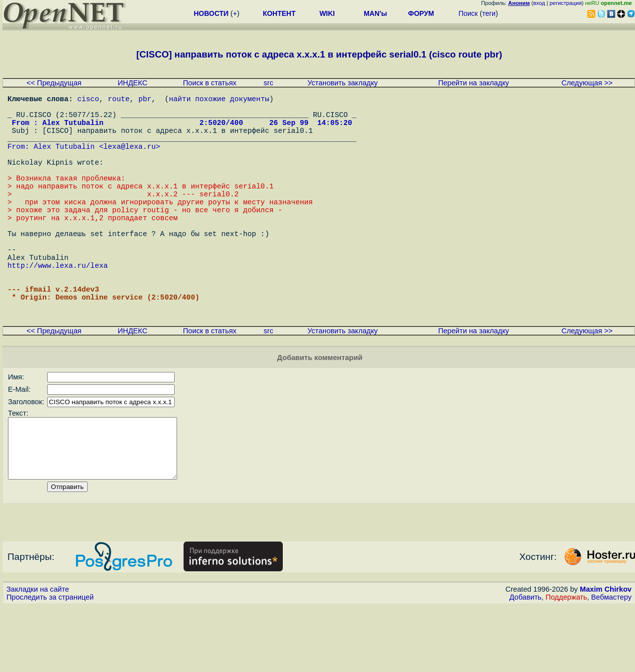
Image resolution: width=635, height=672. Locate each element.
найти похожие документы (219, 100)
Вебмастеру (611, 663)
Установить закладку (343, 83)
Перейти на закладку (474, 83)
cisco (88, 100)
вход (539, 3)
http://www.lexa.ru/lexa (58, 308)
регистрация (566, 3)
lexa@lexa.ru (129, 160)
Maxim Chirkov (606, 655)
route (119, 100)
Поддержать (567, 663)
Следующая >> (587, 83)
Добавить (526, 663)
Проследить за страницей (50, 663)
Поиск (468, 13)
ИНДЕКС (132, 83)
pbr (145, 100)
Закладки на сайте (38, 655)
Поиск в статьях (210, 83)
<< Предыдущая (54, 83)
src (268, 83)
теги (489, 13)
